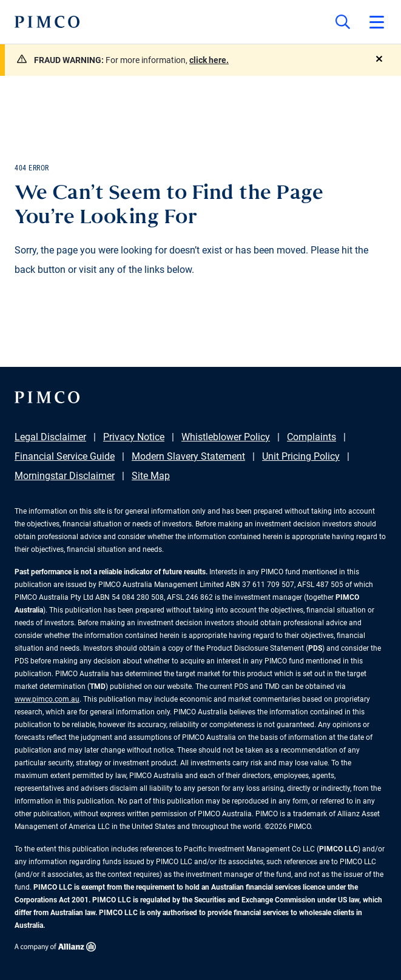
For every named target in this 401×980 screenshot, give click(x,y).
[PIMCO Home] (47, 22)
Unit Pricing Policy (301, 456)
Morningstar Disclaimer (65, 476)
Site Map (151, 476)
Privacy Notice (134, 437)
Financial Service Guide (65, 456)
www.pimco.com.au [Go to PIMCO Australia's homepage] (47, 699)
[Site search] (343, 22)
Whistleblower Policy (226, 437)
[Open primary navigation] (377, 22)
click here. (209, 60)
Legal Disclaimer (50, 437)
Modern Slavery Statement (188, 456)
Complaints (312, 437)
